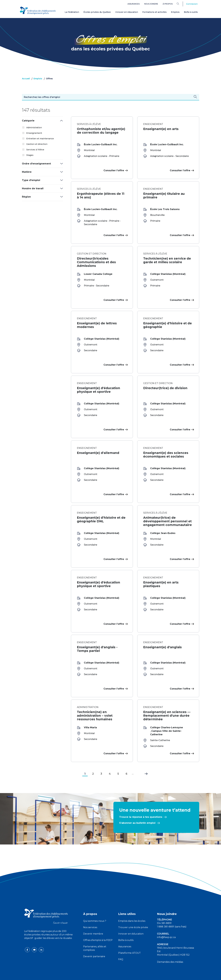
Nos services (90, 916)
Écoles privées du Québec (97, 12)
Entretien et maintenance (40, 139)
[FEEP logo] (46, 904)
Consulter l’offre (115, 170)
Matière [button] (27, 172)
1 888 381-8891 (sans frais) (172, 915)
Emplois (175, 12)
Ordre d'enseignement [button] (36, 164)
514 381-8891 (164, 912)
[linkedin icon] (41, 938)
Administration (34, 128)
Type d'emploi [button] (31, 180)
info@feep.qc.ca (166, 926)
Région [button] (26, 197)
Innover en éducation (127, 12)
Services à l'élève (35, 150)
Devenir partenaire (94, 945)
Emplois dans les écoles (132, 909)
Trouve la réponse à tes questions (141, 805)
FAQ (121, 948)
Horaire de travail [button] (33, 188)
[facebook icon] (28, 938)
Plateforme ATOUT (129, 941)
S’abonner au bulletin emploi (137, 811)
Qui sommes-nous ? (95, 909)
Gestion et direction (37, 144)
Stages (30, 155)
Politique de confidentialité (111, 975)
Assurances (134, 4)
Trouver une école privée (133, 916)
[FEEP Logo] (38, 10)
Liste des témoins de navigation (142, 975)
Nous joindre (151, 4)
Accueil (26, 79)
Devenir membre (93, 922)
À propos (168, 4)
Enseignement (34, 133)
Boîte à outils (191, 12)
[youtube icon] (35, 938)
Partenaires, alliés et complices (95, 937)
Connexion (192, 4)
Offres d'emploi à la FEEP (98, 929)
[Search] (180, 4)
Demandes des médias (170, 950)
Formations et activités (154, 12)
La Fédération (72, 12)
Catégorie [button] (28, 121)
